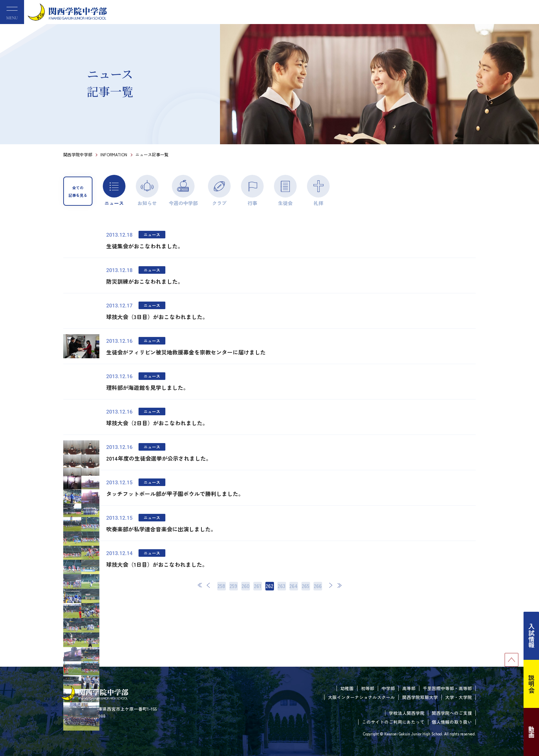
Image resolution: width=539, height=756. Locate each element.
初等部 (368, 688)
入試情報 (531, 636)
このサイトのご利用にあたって (393, 722)
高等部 (409, 688)
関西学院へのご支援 (452, 713)
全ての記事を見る (78, 191)
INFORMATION (114, 154)
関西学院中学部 (78, 154)
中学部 (388, 688)
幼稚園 (347, 688)
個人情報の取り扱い (452, 722)
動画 (531, 732)
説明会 (531, 684)
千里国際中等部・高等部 (447, 688)
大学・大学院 (459, 697)
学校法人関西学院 (407, 713)
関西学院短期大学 (420, 697)
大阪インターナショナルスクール (361, 697)
